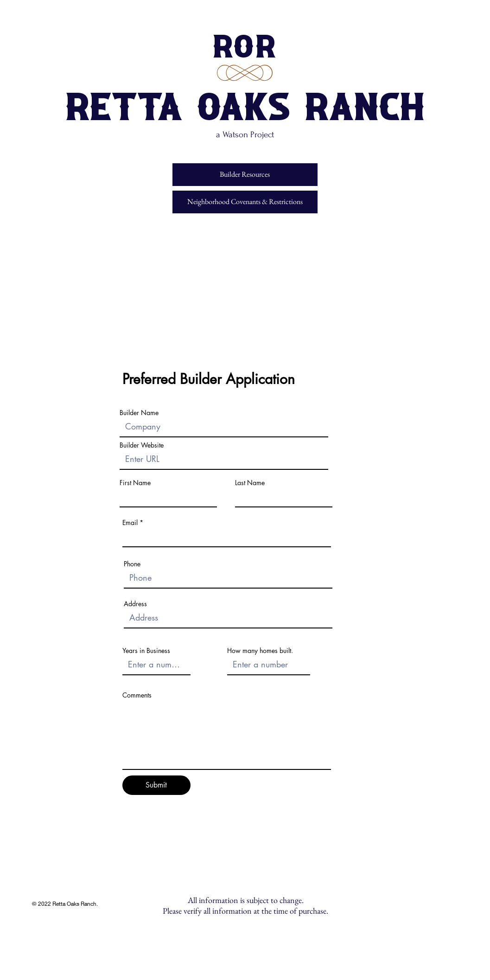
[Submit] (156, 785)
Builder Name (139, 413)
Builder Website (142, 445)
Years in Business (146, 651)
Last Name (250, 483)
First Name (135, 483)
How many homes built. (260, 651)
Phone (132, 564)
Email (130, 523)
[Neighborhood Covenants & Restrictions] (245, 202)
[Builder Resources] (245, 175)
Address (135, 604)
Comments (137, 695)
